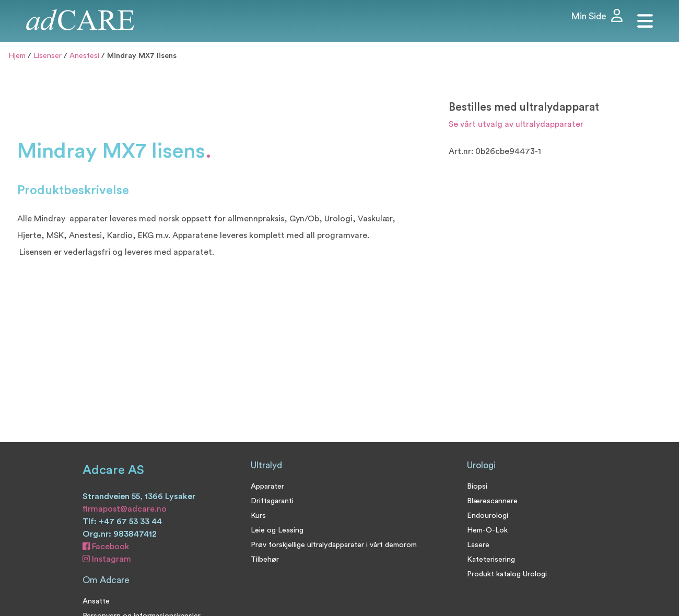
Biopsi (477, 486)
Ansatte (96, 601)
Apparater (267, 486)
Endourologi (488, 516)
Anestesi (84, 56)
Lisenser (48, 56)
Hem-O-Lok (487, 530)
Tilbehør (265, 559)
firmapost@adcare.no (125, 509)
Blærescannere (492, 501)
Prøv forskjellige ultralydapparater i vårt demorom (334, 545)
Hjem (17, 56)
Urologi (481, 465)
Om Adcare (106, 580)
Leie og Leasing (277, 530)
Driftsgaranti (272, 501)
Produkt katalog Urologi (507, 574)
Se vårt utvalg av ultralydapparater (516, 124)
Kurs (258, 516)
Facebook (106, 547)
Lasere (478, 545)
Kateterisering (491, 559)
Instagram (107, 559)
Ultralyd (266, 465)
